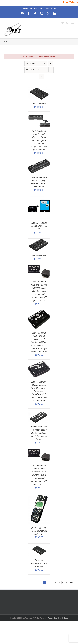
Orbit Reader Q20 (39, 255)
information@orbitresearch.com (45, 9)
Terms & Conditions (55, 618)
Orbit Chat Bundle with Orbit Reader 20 (39, 226)
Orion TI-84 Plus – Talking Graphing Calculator (39, 531)
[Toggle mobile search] (68, 23)
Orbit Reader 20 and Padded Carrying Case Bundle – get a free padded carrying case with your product (39, 475)
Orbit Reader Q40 (39, 104)
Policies (65, 618)
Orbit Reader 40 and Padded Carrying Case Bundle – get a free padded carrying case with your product (39, 140)
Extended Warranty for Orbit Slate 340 (39, 563)
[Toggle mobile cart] (62, 23)
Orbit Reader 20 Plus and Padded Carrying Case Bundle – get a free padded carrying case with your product (39, 291)
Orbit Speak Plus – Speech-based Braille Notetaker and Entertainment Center (39, 433)
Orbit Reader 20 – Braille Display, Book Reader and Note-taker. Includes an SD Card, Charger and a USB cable (39, 391)
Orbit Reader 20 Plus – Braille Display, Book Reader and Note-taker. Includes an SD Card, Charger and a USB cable (39, 342)
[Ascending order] (50, 64)
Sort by (31, 64)
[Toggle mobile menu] (73, 23)
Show (33, 70)
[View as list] (42, 76)
